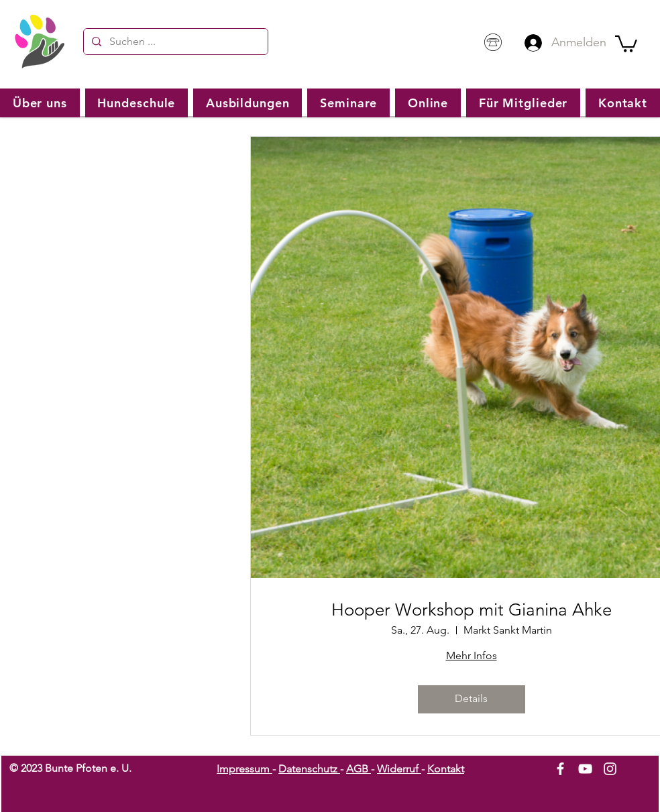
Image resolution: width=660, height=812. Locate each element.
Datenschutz (309, 769)
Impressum (244, 769)
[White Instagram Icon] (610, 769)
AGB (359, 769)
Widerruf (399, 769)
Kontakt (446, 769)
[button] (626, 43)
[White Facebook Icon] (560, 769)
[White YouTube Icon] (585, 769)
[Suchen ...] (174, 42)
